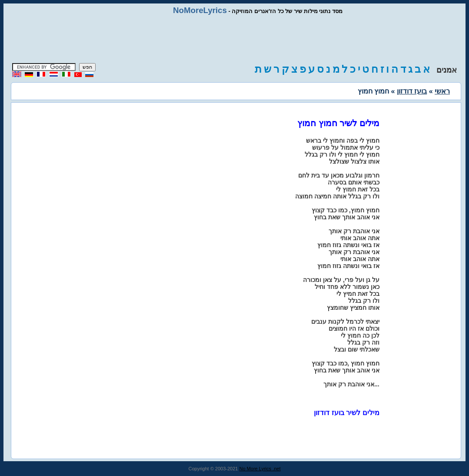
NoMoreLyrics (200, 10)
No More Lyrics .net (260, 469)
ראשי (442, 91)
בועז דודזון (412, 91)
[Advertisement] (235, 39)
